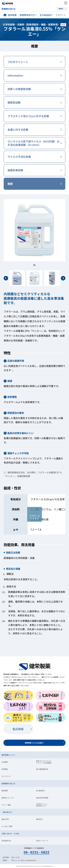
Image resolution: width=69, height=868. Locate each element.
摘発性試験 (14, 102)
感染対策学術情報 (42, 798)
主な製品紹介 (41, 791)
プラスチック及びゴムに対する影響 (28, 116)
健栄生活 (39, 819)
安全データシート (42, 841)
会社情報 (5, 762)
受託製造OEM (6, 841)
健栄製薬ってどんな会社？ (34, 743)
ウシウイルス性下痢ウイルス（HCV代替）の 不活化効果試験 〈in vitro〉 (33, 143)
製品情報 (5, 791)
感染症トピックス (8, 798)
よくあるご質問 (7, 826)
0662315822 (37, 852)
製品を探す (5, 819)
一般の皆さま (7, 812)
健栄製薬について (9, 755)
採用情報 (5, 769)
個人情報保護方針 (42, 769)
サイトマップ (6, 776)
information (15, 75)
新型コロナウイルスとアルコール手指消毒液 (44, 762)
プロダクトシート (18, 62)
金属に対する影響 (18, 130)
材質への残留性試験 (19, 89)
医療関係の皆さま (9, 783)
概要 (10, 184)
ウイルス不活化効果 (19, 157)
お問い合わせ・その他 (10, 834)
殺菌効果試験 (15, 170)
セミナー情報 (6, 805)
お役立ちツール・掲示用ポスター (42, 805)
